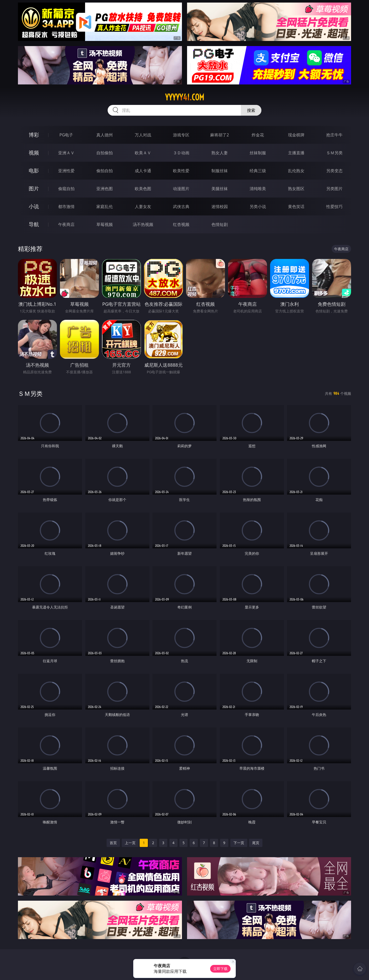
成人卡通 (143, 171)
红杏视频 (181, 224)
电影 (34, 171)
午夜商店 (66, 224)
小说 (34, 206)
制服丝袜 (220, 171)
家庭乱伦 (105, 206)
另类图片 (334, 189)
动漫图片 (181, 189)
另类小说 (258, 206)
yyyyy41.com (185, 97)
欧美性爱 (181, 171)
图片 (34, 188)
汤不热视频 (143, 224)
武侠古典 (181, 206)
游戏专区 (181, 135)
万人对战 (143, 135)
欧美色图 (143, 189)
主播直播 (296, 153)
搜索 (251, 110)
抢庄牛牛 (334, 135)
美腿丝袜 (220, 189)
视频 (34, 153)
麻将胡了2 (219, 135)
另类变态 (334, 171)
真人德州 (105, 135)
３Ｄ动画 (181, 153)
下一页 (239, 843)
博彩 (34, 135)
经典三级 (258, 171)
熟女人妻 (220, 153)
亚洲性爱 (66, 171)
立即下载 (220, 969)
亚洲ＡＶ (66, 153)
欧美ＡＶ (143, 153)
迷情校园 (220, 206)
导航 (34, 224)
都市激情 (66, 206)
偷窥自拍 (66, 189)
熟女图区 (296, 189)
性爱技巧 (334, 206)
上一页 (130, 843)
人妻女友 (143, 206)
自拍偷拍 (105, 153)
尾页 (256, 843)
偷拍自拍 (105, 171)
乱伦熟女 (296, 171)
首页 (113, 843)
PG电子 (66, 135)
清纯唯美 (258, 189)
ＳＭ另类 (334, 153)
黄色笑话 (296, 206)
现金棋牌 (296, 135)
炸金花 (258, 135)
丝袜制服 (258, 153)
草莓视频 (105, 224)
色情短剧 (220, 224)
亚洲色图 (105, 189)
